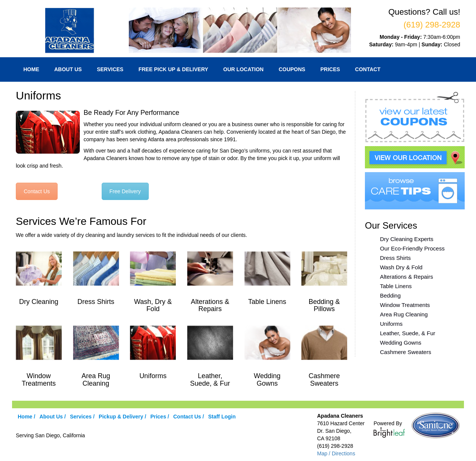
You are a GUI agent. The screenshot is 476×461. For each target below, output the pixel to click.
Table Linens (396, 286)
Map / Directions (336, 453)
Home (31, 69)
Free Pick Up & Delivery (173, 69)
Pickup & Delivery (121, 417)
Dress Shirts (395, 258)
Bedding (390, 295)
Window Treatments (405, 305)
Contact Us (37, 191)
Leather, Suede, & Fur (408, 333)
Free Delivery (125, 191)
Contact (368, 69)
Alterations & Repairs (407, 277)
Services (110, 69)
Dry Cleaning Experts (407, 239)
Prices (330, 69)
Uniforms (391, 324)
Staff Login (222, 417)
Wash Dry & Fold (401, 267)
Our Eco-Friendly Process (412, 248)
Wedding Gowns (401, 343)
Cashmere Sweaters (406, 352)
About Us (68, 69)
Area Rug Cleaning (404, 314)
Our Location (243, 69)
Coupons (292, 69)
